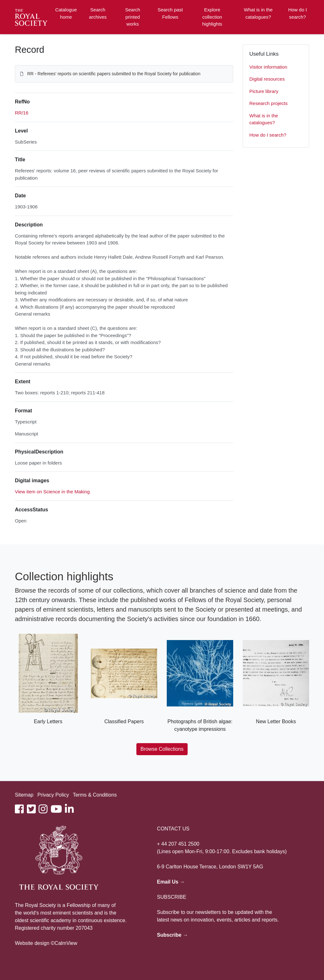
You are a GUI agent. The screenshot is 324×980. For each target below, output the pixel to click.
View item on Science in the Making (52, 492)
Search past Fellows (170, 13)
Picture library (264, 91)
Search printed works (133, 17)
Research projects (268, 103)
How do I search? (298, 13)
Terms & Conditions (95, 795)
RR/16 (22, 113)
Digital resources (267, 79)
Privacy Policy (53, 795)
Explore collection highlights (212, 17)
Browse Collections (162, 749)
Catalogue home (66, 13)
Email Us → (171, 882)
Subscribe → (172, 935)
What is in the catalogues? (258, 13)
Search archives (98, 13)
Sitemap (24, 795)
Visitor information (268, 67)
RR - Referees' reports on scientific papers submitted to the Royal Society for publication (114, 74)
